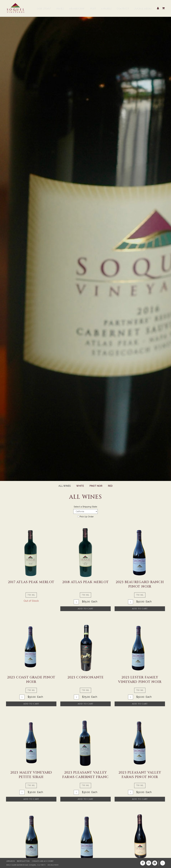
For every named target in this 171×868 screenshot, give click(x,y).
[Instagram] (149, 863)
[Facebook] (143, 863)
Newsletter (22, 861)
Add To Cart (85, 609)
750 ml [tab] (31, 595)
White (80, 486)
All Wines (64, 486)
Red (111, 486)
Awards (10, 861)
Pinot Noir (96, 486)
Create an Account (39, 861)
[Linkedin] (155, 863)
